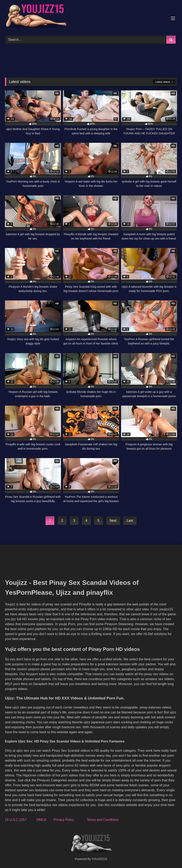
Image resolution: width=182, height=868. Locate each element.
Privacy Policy (64, 820)
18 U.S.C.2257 (16, 820)
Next (113, 521)
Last (130, 521)
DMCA (41, 820)
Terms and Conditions (103, 820)
